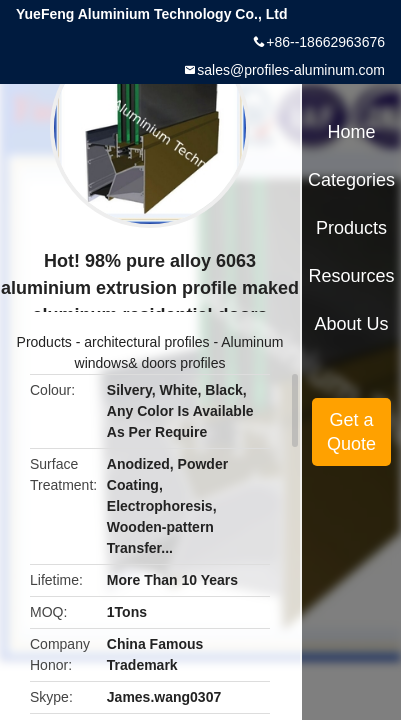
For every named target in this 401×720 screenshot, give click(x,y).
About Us (352, 324)
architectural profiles (146, 342)
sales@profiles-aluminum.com (291, 70)
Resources (352, 276)
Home (352, 132)
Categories (351, 180)
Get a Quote (351, 432)
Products (44, 342)
